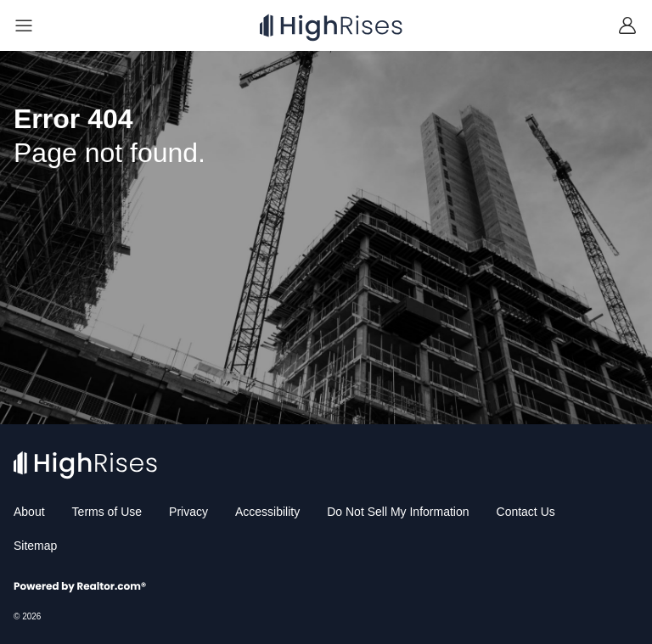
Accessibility (267, 512)
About (29, 512)
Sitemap (35, 546)
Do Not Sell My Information (398, 512)
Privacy (188, 512)
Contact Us (526, 512)
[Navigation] (24, 25)
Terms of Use (107, 512)
